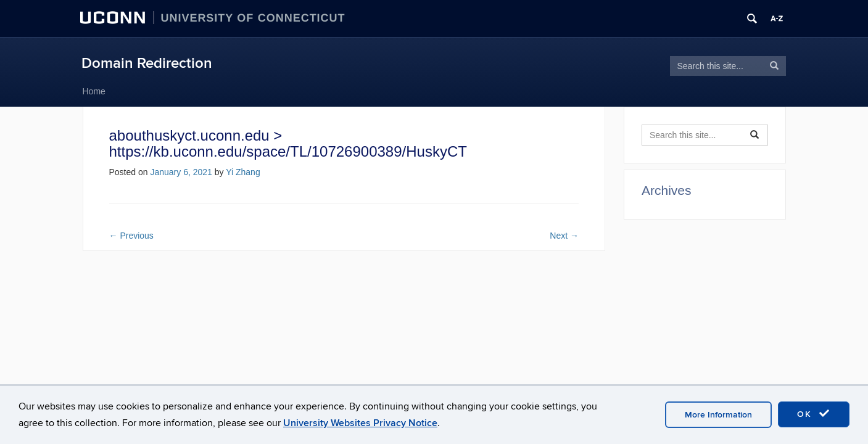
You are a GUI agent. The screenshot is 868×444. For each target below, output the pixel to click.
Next (564, 236)
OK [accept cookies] (814, 414)
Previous (131, 236)
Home (94, 91)
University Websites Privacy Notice (360, 423)
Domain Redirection (147, 63)
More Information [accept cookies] (718, 415)
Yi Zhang (243, 172)
